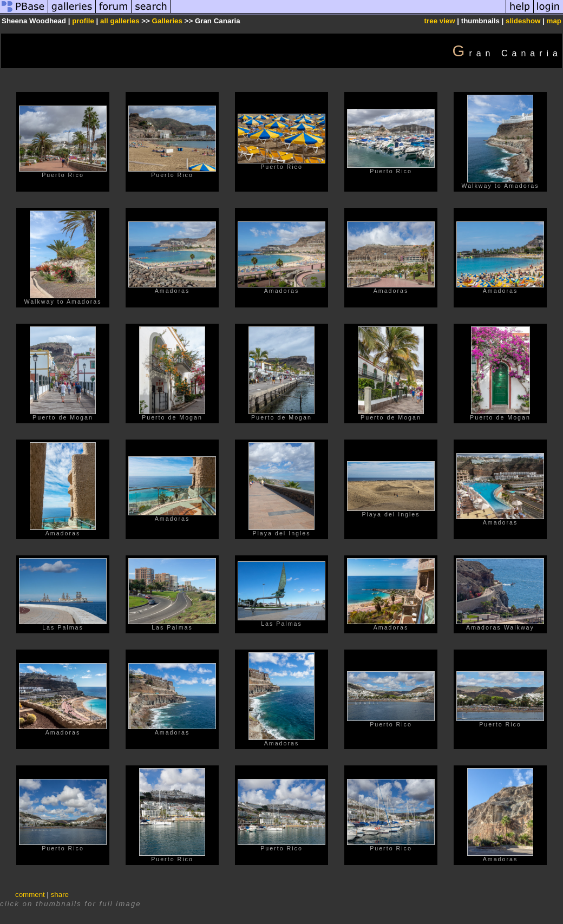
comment (30, 894)
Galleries (167, 21)
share (60, 894)
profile (83, 21)
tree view (440, 21)
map (554, 21)
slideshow (523, 21)
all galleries (120, 21)
